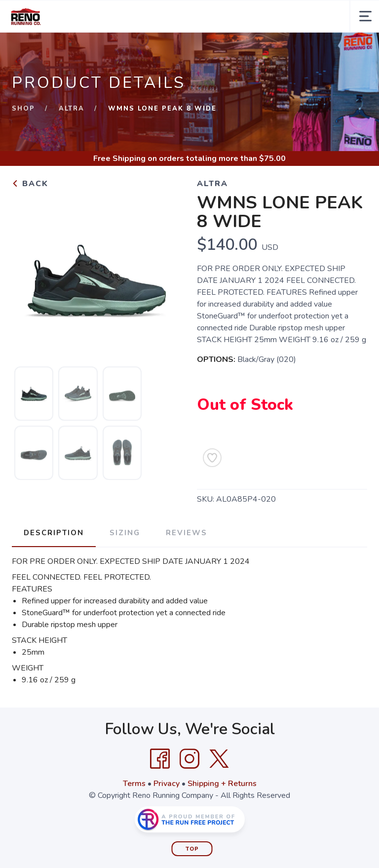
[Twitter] (219, 759)
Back (30, 184)
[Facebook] (160, 759)
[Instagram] (189, 759)
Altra (72, 109)
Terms (134, 784)
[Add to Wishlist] (212, 458)
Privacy (167, 784)
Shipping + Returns (222, 784)
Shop (23, 109)
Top (192, 849)
